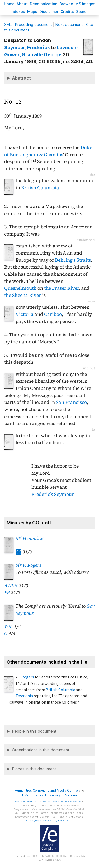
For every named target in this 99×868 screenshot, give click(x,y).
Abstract (21, 78)
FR (7, 593)
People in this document (34, 731)
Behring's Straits (73, 260)
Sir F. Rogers (28, 565)
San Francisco (71, 402)
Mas (32, 11)
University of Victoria (61, 795)
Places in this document (34, 769)
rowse (66, 4)
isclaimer (49, 11)
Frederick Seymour (53, 494)
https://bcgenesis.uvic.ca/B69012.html (49, 821)
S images (85, 4)
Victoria (25, 314)
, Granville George (61, 802)
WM (9, 626)
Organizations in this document (41, 750)
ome (9, 4)
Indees (18, 11)
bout (22, 4)
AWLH (11, 586)
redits (67, 11)
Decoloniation (44, 4)
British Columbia (40, 188)
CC (18, 552)
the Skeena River (23, 295)
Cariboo (53, 314)
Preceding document (34, 24)
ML (8, 24)
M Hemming (29, 538)
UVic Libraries (33, 795)
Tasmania (24, 696)
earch (82, 11)
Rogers (28, 677)
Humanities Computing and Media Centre (46, 790)
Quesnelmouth (20, 288)
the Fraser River (61, 288)
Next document (69, 24)
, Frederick (27, 47)
